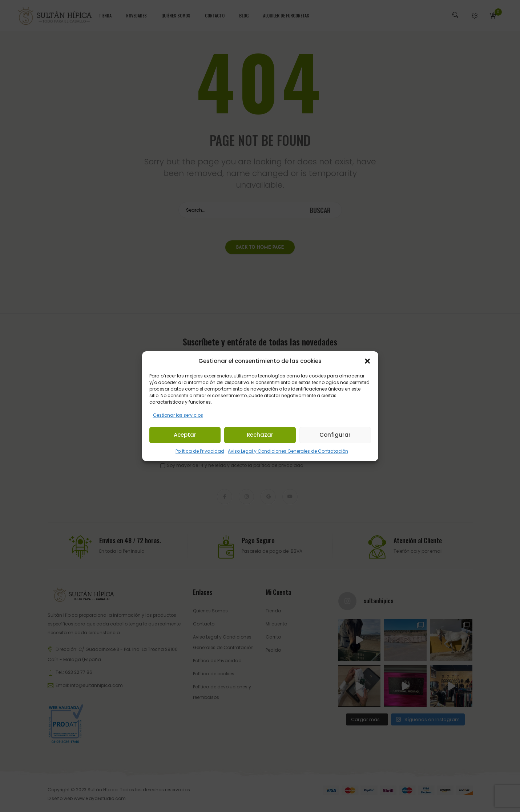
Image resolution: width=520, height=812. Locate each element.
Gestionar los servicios (178, 415)
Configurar (335, 435)
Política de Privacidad (200, 451)
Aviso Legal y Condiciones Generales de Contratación (288, 451)
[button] (367, 361)
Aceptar (185, 435)
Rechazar (260, 435)
